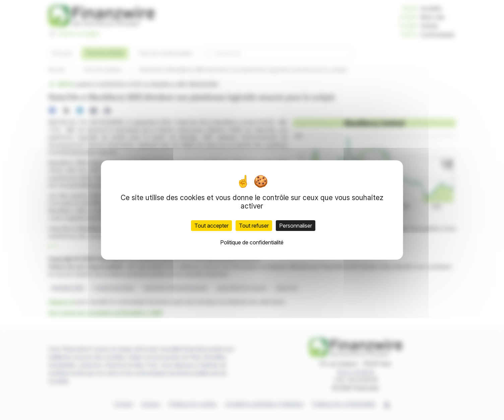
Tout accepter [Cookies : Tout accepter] (211, 226)
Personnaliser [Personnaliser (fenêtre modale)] (296, 226)
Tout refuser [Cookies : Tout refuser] (254, 226)
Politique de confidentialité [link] (252, 242)
